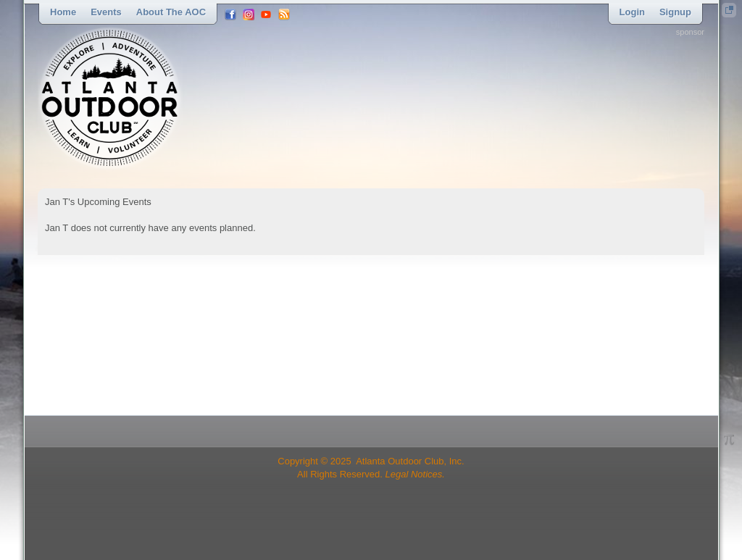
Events (106, 12)
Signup (675, 12)
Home (63, 12)
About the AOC (171, 12)
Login (632, 12)
